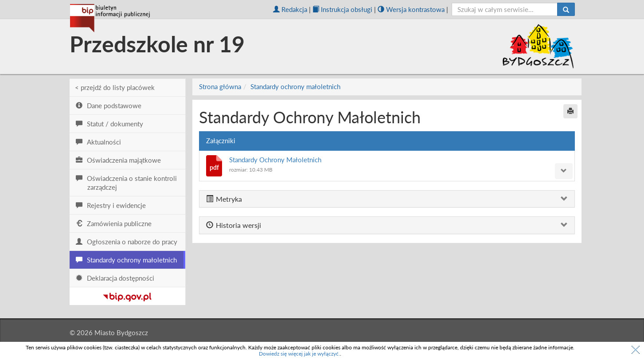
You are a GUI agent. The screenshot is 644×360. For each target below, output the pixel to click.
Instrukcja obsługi (342, 9)
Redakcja (290, 9)
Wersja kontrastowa (411, 9)
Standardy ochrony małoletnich (295, 86)
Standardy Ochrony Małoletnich (275, 160)
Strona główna (220, 86)
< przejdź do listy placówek (115, 87)
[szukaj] (505, 9)
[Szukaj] (566, 9)
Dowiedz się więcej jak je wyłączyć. (299, 354)
